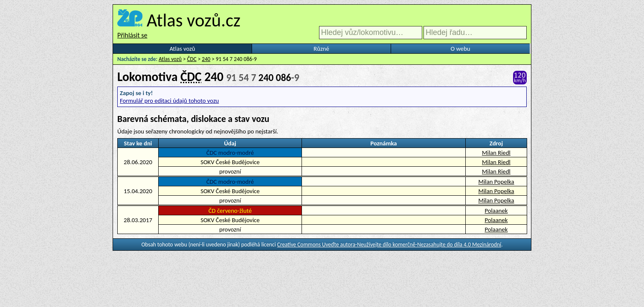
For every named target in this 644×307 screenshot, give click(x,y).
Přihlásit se (132, 35)
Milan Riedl (496, 153)
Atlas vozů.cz (194, 20)
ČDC (192, 59)
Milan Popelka (496, 182)
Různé (321, 49)
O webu (460, 49)
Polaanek (496, 211)
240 (206, 59)
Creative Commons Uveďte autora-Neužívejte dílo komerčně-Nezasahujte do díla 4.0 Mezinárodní (389, 245)
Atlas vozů (183, 49)
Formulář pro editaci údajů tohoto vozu (169, 101)
